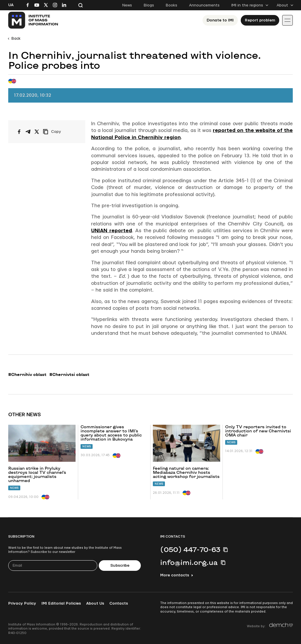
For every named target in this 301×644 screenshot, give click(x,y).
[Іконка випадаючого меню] (287, 20)
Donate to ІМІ (220, 20)
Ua (11, 5)
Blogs (149, 5)
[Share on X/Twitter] (37, 132)
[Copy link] (60, 132)
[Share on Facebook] (19, 132)
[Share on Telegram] (28, 132)
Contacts (119, 603)
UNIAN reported (112, 231)
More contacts (175, 575)
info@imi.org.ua (189, 562)
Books (172, 5)
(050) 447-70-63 (190, 549)
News (127, 5)
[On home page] (33, 20)
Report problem (260, 20)
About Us (95, 603)
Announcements (204, 5)
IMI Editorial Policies (61, 603)
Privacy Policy (22, 603)
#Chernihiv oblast (27, 374)
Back (16, 39)
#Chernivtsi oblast (69, 374)
